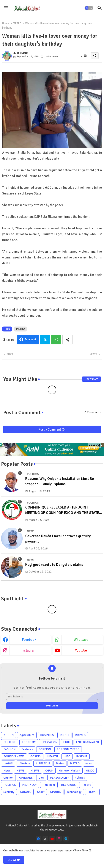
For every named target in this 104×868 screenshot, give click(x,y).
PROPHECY (29, 785)
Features (27, 749)
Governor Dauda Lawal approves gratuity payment (58, 539)
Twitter (45, 340)
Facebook (30, 339)
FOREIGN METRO (68, 749)
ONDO (90, 771)
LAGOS (8, 763)
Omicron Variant (70, 771)
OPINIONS (26, 778)
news (89, 763)
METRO (17, 23)
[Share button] (68, 340)
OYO (41, 778)
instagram (29, 650)
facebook (29, 640)
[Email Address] (52, 697)
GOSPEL (36, 756)
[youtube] (52, 839)
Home (6, 23)
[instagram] (59, 839)
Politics (80, 778)
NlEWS (35, 771)
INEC (67, 756)
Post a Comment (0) (52, 429)
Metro (60, 763)
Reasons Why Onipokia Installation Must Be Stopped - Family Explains (60, 481)
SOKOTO (26, 792)
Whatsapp (56, 340)
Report (86, 785)
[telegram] (66, 839)
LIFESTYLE (43, 763)
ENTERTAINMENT (88, 742)
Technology (74, 792)
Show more (91, 379)
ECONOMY (29, 742)
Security (9, 792)
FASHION (9, 749)
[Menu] (6, 8)
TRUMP (92, 792)
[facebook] (38, 839)
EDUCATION (49, 742)
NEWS (20, 771)
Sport (41, 792)
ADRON (9, 735)
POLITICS (10, 785)
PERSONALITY (59, 778)
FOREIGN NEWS (14, 756)
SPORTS (56, 792)
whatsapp (81, 640)
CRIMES (80, 735)
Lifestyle (24, 763)
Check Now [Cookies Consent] (80, 850)
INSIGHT (82, 756)
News (7, 771)
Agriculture (27, 735)
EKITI (67, 742)
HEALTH (53, 756)
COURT (64, 735)
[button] (89, 8)
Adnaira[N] (95, 445)
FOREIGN (45, 749)
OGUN (49, 771)
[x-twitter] (45, 839)
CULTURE (10, 742)
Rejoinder (49, 785)
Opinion (8, 778)
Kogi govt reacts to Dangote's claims (54, 565)
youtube (81, 650)
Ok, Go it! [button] (14, 860)
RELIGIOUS (68, 785)
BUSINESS (47, 735)
